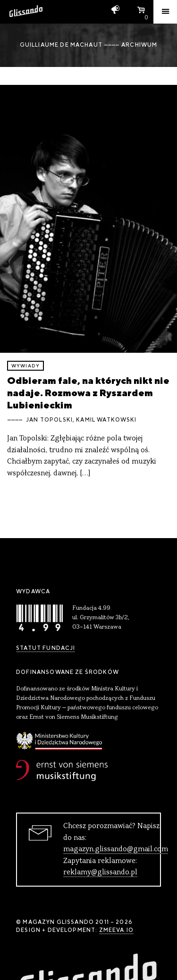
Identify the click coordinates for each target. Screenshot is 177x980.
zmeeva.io (116, 930)
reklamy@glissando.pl (100, 872)
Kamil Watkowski (106, 420)
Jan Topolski (49, 420)
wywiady (25, 366)
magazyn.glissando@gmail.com (116, 849)
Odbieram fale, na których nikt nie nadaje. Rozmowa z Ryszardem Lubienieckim (88, 393)
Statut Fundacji (46, 648)
